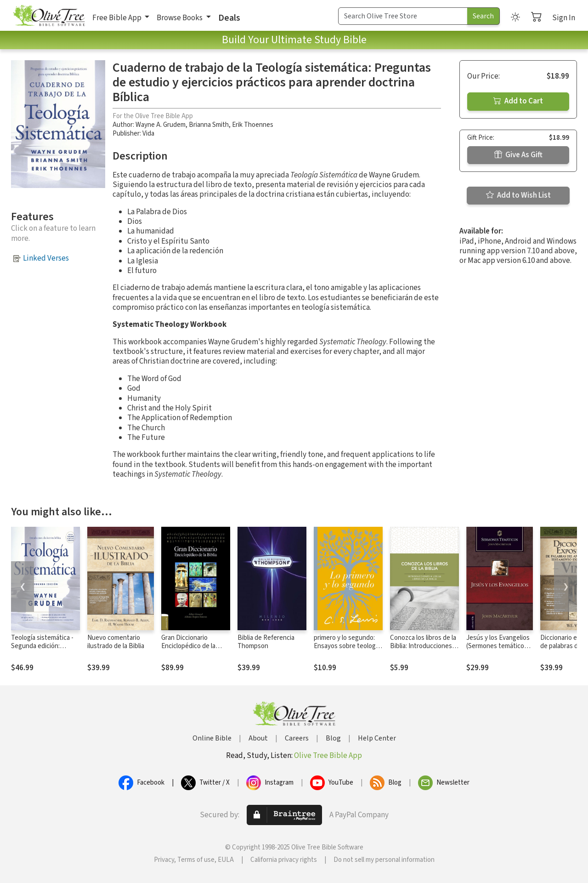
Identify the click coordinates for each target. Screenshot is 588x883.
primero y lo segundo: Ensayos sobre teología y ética (347, 647)
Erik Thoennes (253, 125)
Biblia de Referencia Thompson (266, 642)
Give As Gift (518, 155)
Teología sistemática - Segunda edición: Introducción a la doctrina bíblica (42, 651)
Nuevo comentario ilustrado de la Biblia (116, 642)
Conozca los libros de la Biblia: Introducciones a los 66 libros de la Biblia (423, 647)
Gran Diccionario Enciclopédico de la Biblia (188, 647)
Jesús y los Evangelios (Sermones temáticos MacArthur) (498, 647)
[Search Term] (403, 16)
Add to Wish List (518, 195)
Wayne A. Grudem (161, 125)
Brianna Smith (209, 125)
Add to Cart (518, 101)
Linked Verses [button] (46, 258)
